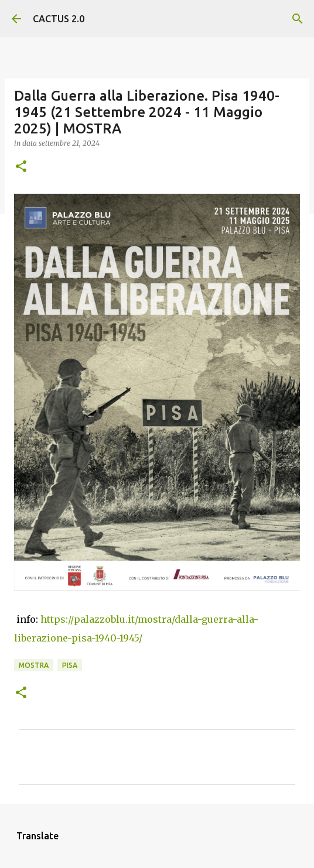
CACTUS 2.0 (59, 19)
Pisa (70, 665)
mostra (34, 665)
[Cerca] (298, 19)
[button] (21, 167)
